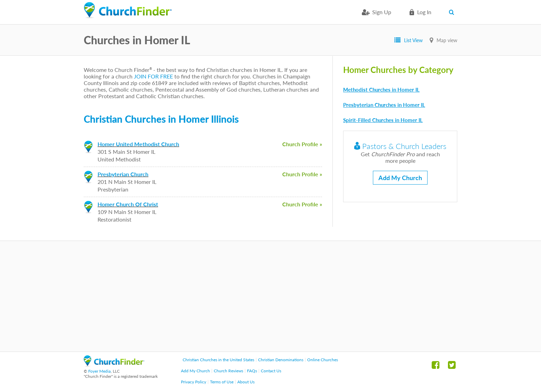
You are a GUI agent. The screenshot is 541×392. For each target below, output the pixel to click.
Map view (447, 40)
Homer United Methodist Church (138, 144)
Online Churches (323, 360)
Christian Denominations (281, 360)
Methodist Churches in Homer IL (381, 90)
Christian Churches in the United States (218, 360)
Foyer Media (99, 371)
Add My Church (400, 178)
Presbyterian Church (123, 174)
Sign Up (382, 12)
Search (453, 12)
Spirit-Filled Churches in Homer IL (383, 120)
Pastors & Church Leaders (400, 146)
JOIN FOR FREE (153, 76)
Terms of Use (222, 382)
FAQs (252, 371)
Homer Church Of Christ (128, 204)
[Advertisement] (270, 296)
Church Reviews (228, 371)
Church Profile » (302, 144)
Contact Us (271, 371)
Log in (424, 12)
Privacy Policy (194, 382)
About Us (246, 382)
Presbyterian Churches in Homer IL (384, 105)
